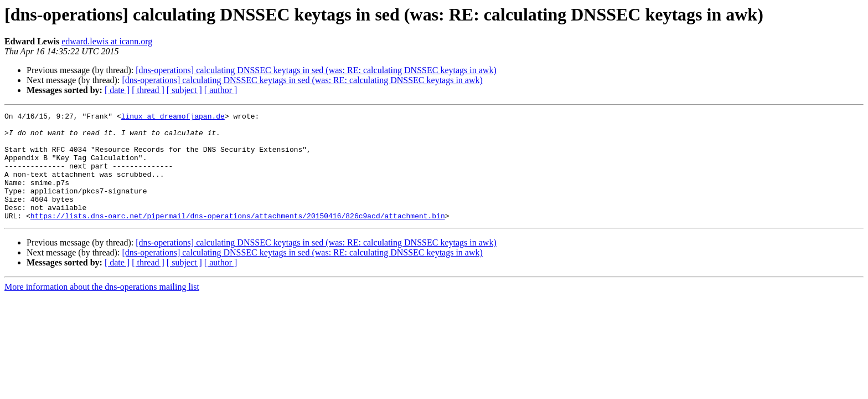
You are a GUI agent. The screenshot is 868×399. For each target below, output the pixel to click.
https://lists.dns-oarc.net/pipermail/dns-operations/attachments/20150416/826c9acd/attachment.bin (238, 237)
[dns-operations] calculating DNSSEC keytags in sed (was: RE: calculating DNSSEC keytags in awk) (316, 70)
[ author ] (221, 90)
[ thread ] (148, 90)
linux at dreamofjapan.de (173, 117)
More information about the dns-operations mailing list (102, 308)
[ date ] (117, 90)
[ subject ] (184, 90)
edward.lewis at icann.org (107, 41)
